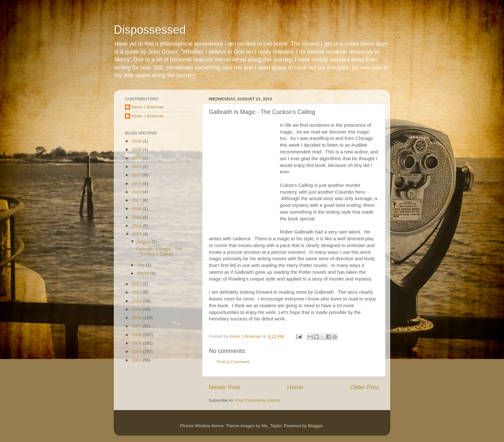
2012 (137, 284)
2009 (137, 309)
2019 (137, 184)
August (144, 241)
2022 (137, 158)
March (144, 273)
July (141, 265)
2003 (137, 360)
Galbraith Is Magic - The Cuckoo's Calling (159, 251)
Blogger (315, 426)
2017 (137, 200)
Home (295, 387)
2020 (137, 175)
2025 (137, 149)
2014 (137, 226)
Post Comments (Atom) (258, 400)
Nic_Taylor (271, 426)
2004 (137, 351)
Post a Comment (233, 362)
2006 (137, 335)
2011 (137, 292)
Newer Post (224, 387)
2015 (137, 217)
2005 (137, 343)
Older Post (365, 387)
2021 (137, 166)
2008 (137, 318)
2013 (137, 234)
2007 (137, 326)
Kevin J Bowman (148, 107)
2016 (137, 209)
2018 (137, 192)
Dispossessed (150, 30)
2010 (137, 301)
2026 (137, 141)
